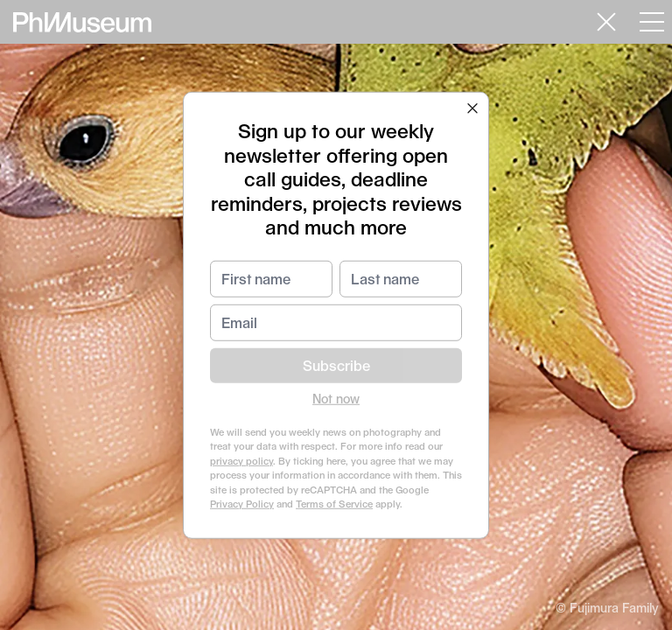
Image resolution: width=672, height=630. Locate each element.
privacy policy (241, 460)
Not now (336, 398)
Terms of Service (334, 504)
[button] (472, 108)
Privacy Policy (242, 504)
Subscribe (336, 364)
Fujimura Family (614, 608)
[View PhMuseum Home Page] (82, 22)
